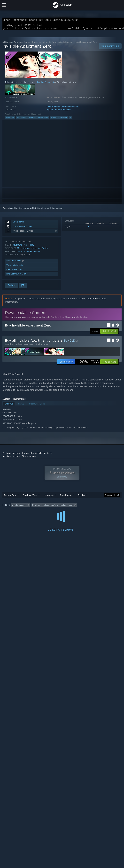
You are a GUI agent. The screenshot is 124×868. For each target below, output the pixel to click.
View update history (15, 267)
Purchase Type (30, 497)
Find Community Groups (17, 276)
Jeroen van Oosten (70, 109)
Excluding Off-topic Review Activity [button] (52, 507)
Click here (91, 300)
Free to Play (22, 119)
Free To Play (28, 247)
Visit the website (15, 263)
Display (81, 497)
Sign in (6, 210)
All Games (7, 44)
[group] (62, 509)
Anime (53, 119)
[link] (88, 364)
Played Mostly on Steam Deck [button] (101, 507)
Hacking (32, 119)
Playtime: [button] (77, 507)
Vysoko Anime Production (59, 112)
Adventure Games (22, 44)
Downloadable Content (62, 44)
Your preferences (30, 458)
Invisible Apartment (41, 44)
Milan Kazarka (53, 109)
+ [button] (70, 119)
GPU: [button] (39, 511)
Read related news (15, 271)
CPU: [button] (28, 511)
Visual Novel (43, 119)
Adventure (10, 119)
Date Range (66, 497)
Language (49, 497)
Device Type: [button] (53, 511)
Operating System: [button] (11, 511)
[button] (109, 333)
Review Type (10, 497)
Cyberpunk (63, 119)
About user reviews (11, 458)
